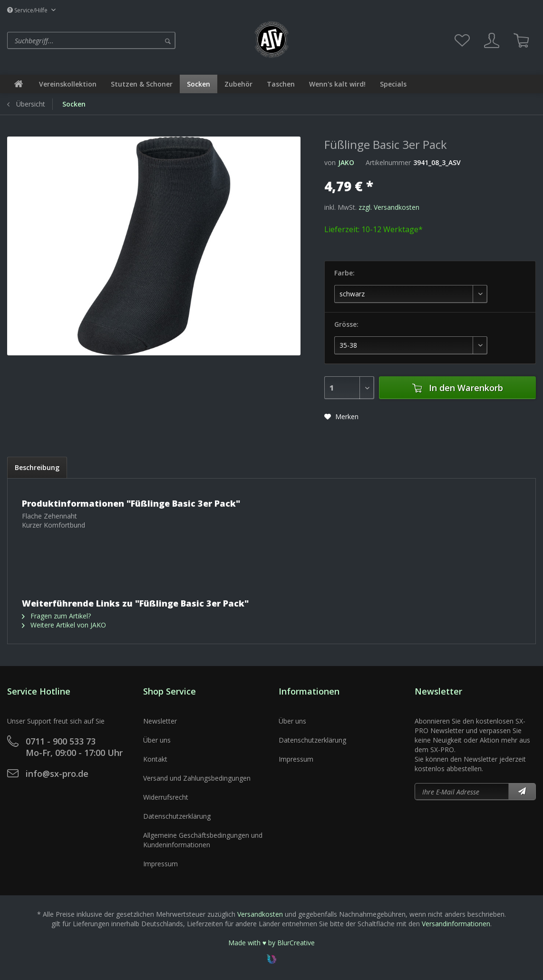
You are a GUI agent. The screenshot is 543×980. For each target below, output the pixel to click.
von (330, 162)
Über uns (157, 740)
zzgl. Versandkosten (389, 207)
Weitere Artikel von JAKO (64, 625)
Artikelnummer (388, 162)
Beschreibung (37, 467)
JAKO (346, 162)
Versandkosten (260, 914)
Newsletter (160, 721)
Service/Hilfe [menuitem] (28, 10)
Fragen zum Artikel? (56, 616)
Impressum (160, 864)
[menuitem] (127, 40)
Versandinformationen (456, 924)
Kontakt (155, 759)
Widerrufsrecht (166, 797)
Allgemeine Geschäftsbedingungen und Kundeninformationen (203, 840)
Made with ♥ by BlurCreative (271, 943)
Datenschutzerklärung (177, 816)
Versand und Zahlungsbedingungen (197, 778)
